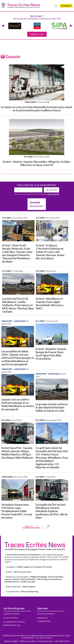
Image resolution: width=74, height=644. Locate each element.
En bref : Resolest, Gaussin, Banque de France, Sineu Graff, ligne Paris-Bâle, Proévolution (51, 354)
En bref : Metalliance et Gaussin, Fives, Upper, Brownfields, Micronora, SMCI (50, 303)
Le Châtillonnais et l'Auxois (14, 622)
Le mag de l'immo (44, 621)
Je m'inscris (51, 190)
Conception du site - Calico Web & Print (53, 641)
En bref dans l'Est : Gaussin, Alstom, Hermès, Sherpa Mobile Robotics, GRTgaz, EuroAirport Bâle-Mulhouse (17, 453)
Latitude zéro (43, 618)
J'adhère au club (37, 34)
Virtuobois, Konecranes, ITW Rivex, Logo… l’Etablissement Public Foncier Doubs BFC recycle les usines (17, 511)
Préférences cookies (28, 641)
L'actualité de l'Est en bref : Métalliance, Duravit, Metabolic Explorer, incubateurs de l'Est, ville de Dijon (52, 511)
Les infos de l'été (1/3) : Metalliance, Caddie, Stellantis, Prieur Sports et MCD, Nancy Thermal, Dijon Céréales (18, 305)
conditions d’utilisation (53, 194)
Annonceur (37, 204)
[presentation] (3, 26)
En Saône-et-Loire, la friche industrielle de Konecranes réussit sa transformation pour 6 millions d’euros (37, 109)
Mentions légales (11, 641)
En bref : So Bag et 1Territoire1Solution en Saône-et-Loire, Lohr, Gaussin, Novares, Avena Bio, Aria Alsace (50, 252)
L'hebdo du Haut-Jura (12, 625)
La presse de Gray (11, 618)
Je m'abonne (66, 6)
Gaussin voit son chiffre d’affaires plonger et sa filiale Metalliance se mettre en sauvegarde (18, 404)
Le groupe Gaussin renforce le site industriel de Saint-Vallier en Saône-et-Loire (52, 407)
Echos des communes (46, 614)
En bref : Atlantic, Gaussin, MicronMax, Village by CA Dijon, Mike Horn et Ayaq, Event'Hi (37, 163)
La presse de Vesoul (11, 614)
